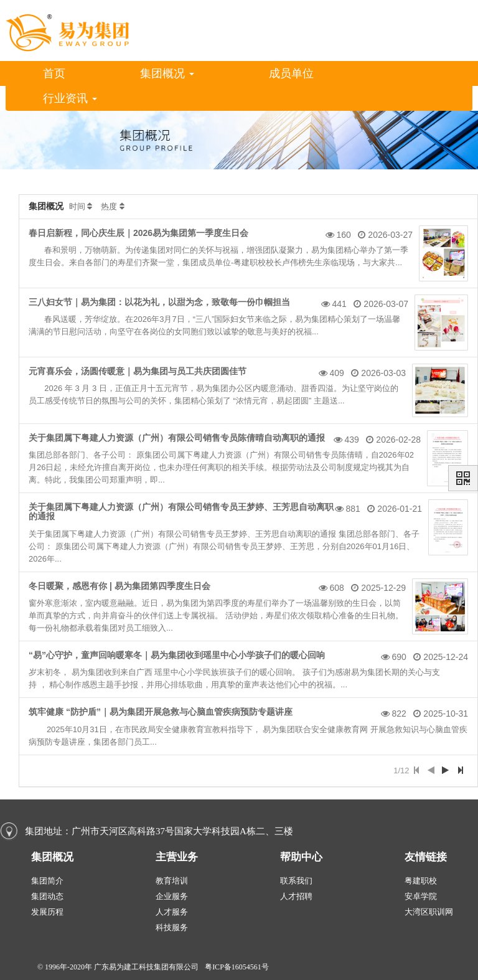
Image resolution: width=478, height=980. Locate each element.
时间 (77, 206)
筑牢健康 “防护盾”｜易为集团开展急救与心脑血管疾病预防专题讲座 (161, 712)
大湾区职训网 (429, 912)
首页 (54, 73)
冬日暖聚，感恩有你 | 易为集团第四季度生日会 (119, 586)
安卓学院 (421, 896)
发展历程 (47, 912)
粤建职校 (421, 881)
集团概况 (167, 73)
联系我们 (296, 881)
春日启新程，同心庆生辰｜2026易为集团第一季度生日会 (138, 233)
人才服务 (172, 912)
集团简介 (47, 881)
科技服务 (172, 927)
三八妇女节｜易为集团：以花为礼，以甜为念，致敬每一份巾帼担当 (159, 302)
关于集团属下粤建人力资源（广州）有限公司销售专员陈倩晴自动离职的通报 (177, 438)
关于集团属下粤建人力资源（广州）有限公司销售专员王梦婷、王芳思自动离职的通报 (181, 511)
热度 (109, 206)
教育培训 (172, 881)
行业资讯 (70, 98)
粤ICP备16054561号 (237, 967)
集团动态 (47, 896)
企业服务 (172, 896)
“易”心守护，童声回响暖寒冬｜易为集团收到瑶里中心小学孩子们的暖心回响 (177, 655)
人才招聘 (296, 896)
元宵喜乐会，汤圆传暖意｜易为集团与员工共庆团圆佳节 (138, 371)
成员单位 (291, 73)
